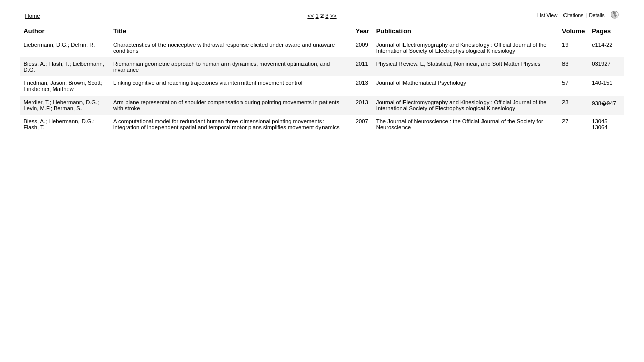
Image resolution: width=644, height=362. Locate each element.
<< (311, 16)
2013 (362, 83)
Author (34, 31)
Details (596, 15)
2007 (362, 121)
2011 (362, 64)
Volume (573, 31)
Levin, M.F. (37, 108)
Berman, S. (68, 108)
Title (120, 31)
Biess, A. (35, 64)
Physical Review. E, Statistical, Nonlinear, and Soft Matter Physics (458, 64)
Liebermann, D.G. (46, 45)
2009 (362, 45)
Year (363, 31)
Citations (574, 15)
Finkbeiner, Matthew (49, 89)
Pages (601, 31)
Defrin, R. (83, 45)
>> (333, 16)
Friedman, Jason (45, 83)
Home (33, 16)
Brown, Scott (84, 83)
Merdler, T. (37, 102)
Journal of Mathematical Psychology (421, 83)
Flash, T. (59, 64)
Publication (394, 31)
